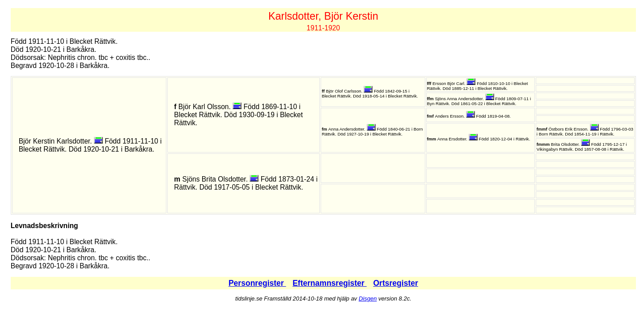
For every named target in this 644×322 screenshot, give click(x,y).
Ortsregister (395, 283)
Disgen (368, 299)
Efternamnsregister (330, 283)
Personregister (257, 283)
